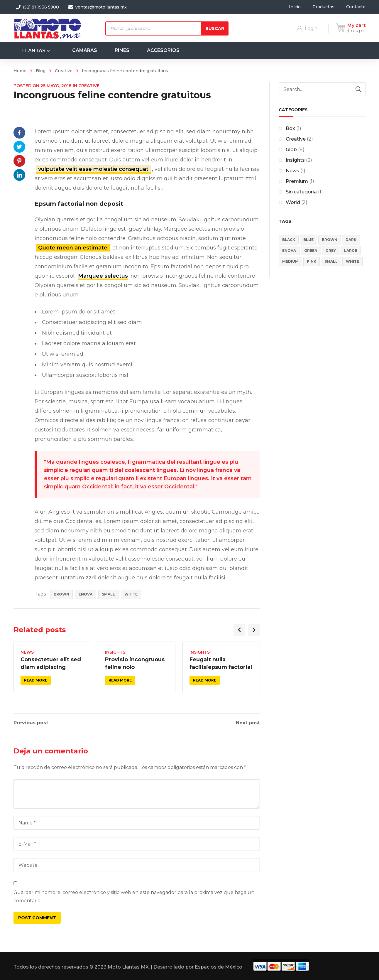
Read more (36, 680)
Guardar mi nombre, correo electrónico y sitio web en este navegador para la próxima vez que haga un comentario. (134, 896)
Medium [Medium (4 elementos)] (290, 261)
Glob (291, 150)
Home (20, 71)
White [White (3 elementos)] (352, 261)
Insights (115, 652)
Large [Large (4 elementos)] (351, 251)
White (131, 594)
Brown (61, 594)
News (27, 652)
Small (108, 594)
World (293, 202)
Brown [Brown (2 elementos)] (330, 240)
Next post (248, 723)
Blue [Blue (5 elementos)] (308, 240)
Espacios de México (219, 967)
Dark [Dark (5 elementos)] (351, 240)
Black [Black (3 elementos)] (289, 240)
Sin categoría (301, 192)
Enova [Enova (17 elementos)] (289, 251)
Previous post (31, 723)
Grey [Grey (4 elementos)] (331, 251)
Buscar (215, 28)
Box (290, 128)
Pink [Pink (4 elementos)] (312, 261)
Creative (64, 71)
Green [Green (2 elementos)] (311, 251)
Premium (297, 181)
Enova (86, 594)
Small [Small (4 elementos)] (331, 261)
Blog (41, 71)
